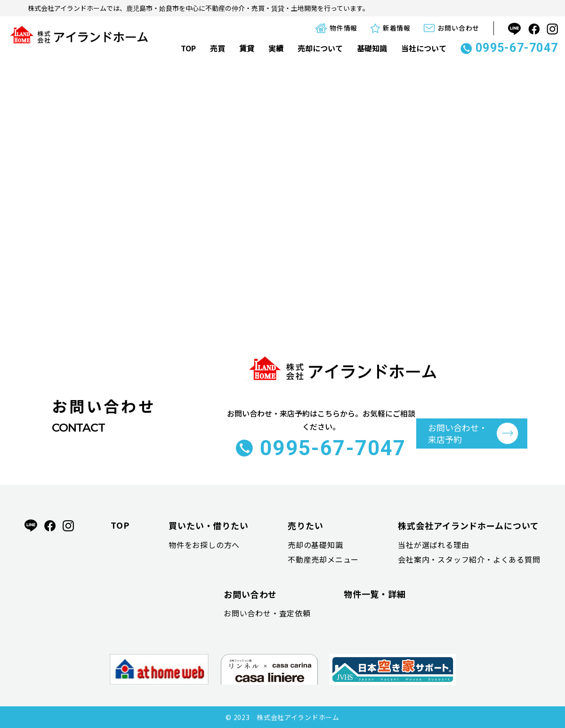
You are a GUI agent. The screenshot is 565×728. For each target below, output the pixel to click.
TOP (188, 48)
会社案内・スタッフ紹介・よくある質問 (469, 559)
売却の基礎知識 (315, 545)
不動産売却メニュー (323, 559)
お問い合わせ (452, 28)
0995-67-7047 (509, 48)
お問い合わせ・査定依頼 (267, 613)
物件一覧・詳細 (375, 594)
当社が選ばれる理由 (433, 545)
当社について (424, 48)
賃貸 (247, 48)
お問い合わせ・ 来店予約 (458, 433)
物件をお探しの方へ (204, 545)
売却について (320, 48)
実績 (276, 48)
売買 (218, 48)
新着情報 (391, 28)
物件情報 (336, 28)
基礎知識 (372, 48)
